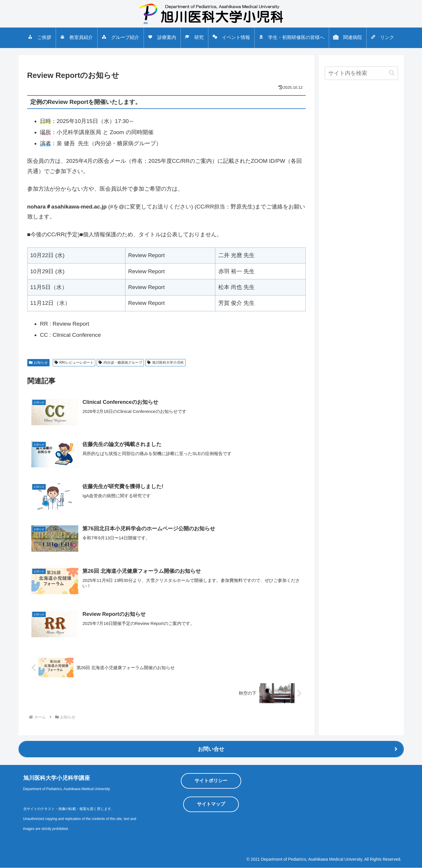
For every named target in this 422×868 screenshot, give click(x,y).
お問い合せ (211, 749)
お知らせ (39, 363)
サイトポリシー (211, 781)
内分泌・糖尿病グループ (120, 363)
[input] (361, 73)
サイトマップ (211, 804)
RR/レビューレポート (74, 363)
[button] (392, 73)
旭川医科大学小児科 (165, 363)
